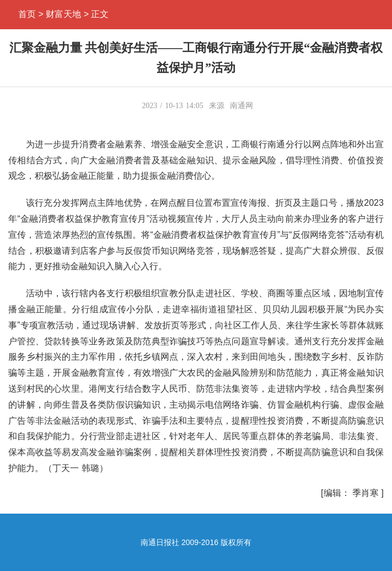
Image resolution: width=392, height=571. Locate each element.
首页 (27, 14)
